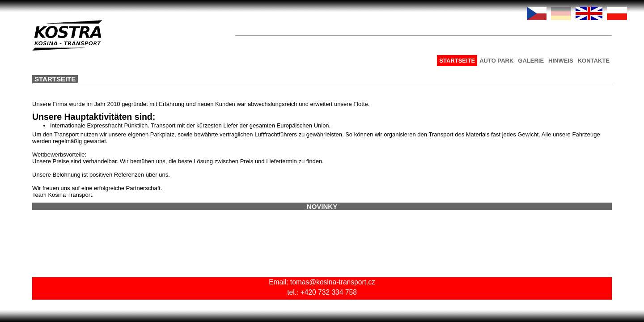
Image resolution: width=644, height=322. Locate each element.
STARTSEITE (348, 61)
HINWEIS (452, 61)
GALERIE (422, 61)
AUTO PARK (388, 61)
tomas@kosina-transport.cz (214, 288)
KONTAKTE (485, 61)
